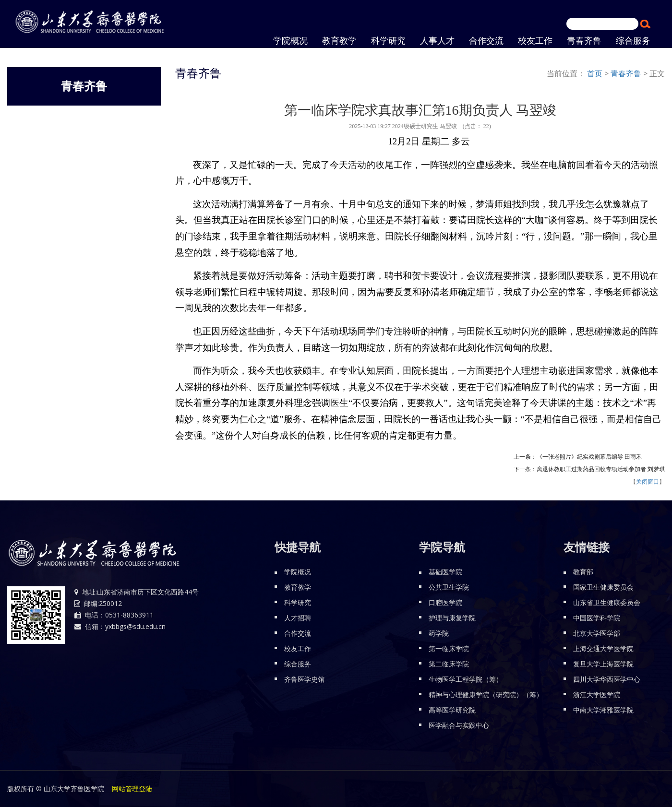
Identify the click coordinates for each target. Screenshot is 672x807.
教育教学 (339, 41)
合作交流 (298, 633)
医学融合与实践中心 (459, 725)
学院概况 (298, 572)
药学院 (439, 633)
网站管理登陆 (132, 789)
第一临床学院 (449, 648)
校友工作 (298, 648)
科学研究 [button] (388, 41)
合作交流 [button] (486, 41)
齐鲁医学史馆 (304, 679)
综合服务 (298, 664)
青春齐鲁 (584, 41)
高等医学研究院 (452, 710)
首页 (595, 73)
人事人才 (437, 41)
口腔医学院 (445, 602)
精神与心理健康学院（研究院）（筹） (486, 694)
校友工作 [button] (535, 41)
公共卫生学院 (449, 587)
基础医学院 (445, 572)
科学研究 (298, 602)
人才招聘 (298, 618)
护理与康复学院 (452, 618)
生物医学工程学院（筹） (466, 679)
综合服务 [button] (633, 41)
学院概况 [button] (290, 41)
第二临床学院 (449, 664)
